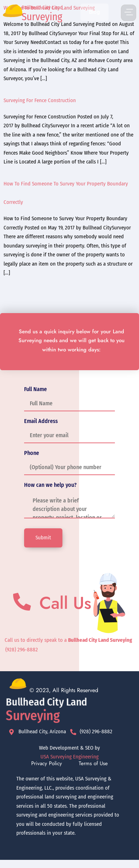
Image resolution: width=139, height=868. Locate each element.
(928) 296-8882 (22, 650)
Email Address (41, 421)
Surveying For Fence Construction (40, 100)
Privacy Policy (47, 763)
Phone (32, 453)
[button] (129, 13)
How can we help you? (50, 485)
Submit (43, 538)
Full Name (35, 389)
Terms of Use (93, 763)
